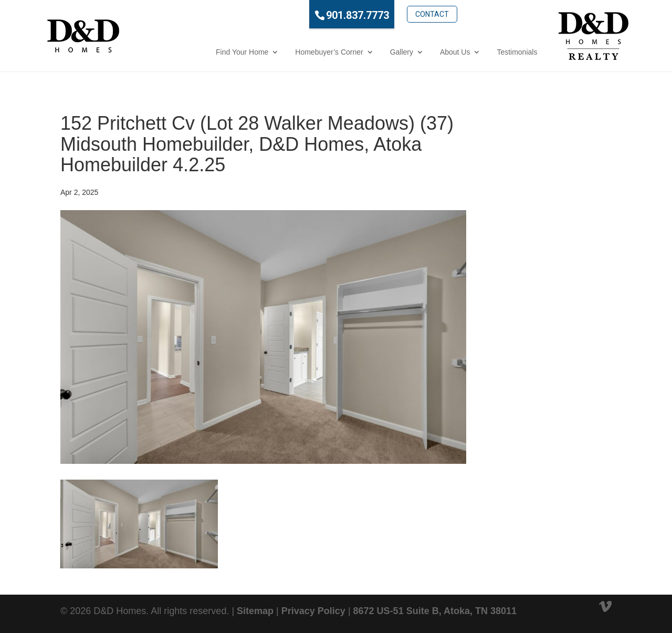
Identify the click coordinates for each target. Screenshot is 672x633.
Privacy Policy (313, 611)
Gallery (358, 52)
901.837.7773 (314, 15)
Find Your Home (198, 52)
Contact (388, 14)
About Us (412, 52)
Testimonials (473, 52)
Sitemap (255, 611)
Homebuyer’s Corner (285, 52)
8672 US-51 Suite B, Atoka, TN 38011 (435, 611)
